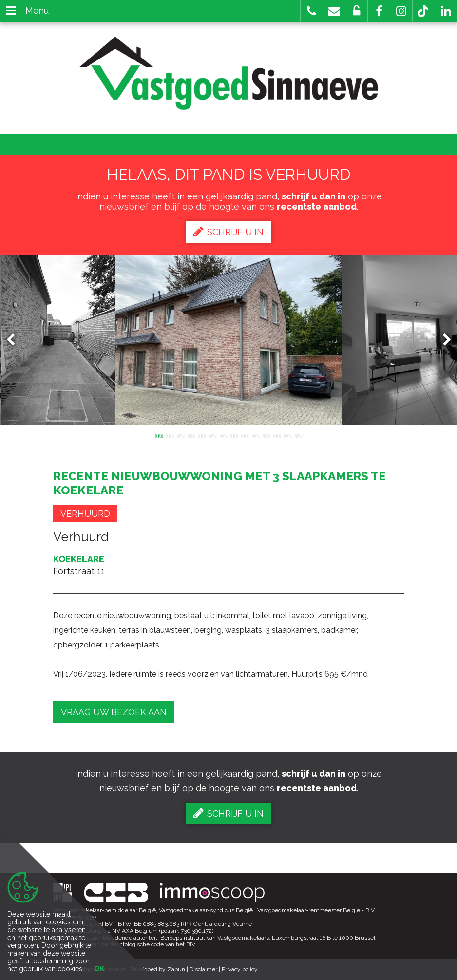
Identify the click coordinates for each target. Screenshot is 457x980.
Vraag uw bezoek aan (114, 712)
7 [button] (223, 435)
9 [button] (245, 435)
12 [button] (277, 435)
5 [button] (202, 435)
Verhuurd (85, 514)
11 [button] (266, 435)
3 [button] (180, 435)
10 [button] (255, 435)
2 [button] (170, 435)
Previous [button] (15, 340)
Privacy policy (240, 969)
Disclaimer (203, 969)
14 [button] (298, 435)
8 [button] (234, 435)
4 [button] (191, 435)
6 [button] (212, 435)
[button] (379, 11)
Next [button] (442, 340)
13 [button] (287, 435)
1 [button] (159, 435)
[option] (229, 340)
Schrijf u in (228, 232)
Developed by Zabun (157, 969)
